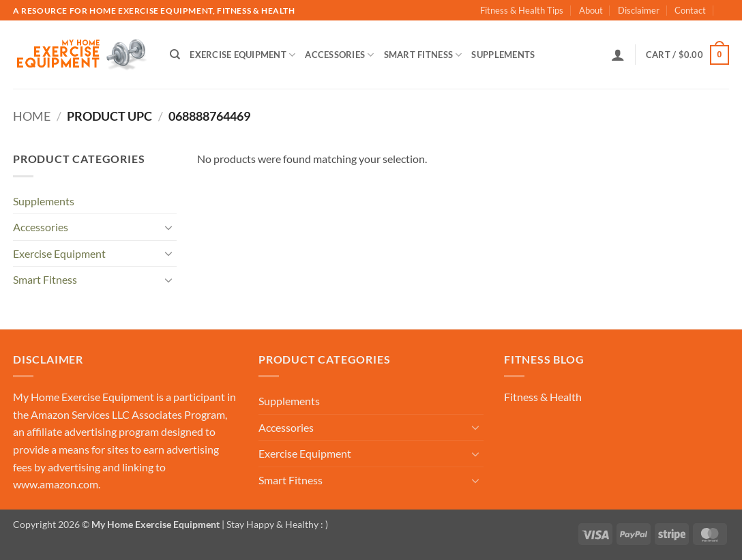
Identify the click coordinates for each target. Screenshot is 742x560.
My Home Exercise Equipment (84, 397)
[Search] (175, 55)
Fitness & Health (543, 397)
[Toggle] (168, 227)
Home (32, 116)
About (591, 10)
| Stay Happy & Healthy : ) (274, 524)
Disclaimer (639, 10)
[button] (618, 55)
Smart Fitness (423, 55)
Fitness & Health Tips (522, 10)
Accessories (339, 55)
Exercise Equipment (242, 55)
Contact (690, 10)
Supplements (503, 55)
